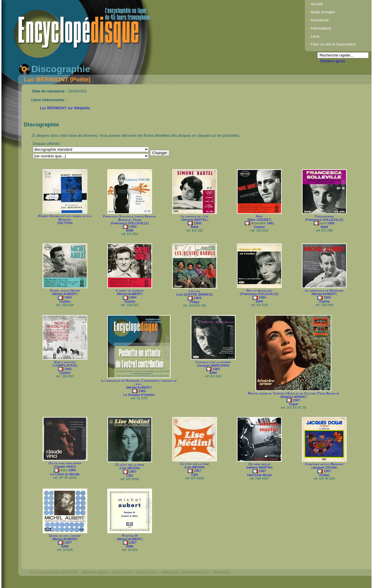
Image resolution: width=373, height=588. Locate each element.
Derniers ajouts (333, 61)
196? (297, 400)
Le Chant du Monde (65, 474)
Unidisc (324, 475)
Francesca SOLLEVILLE (130, 223)
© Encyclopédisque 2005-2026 (54, 572)
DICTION (65, 223)
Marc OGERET (259, 220)
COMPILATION (65, 365)
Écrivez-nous (147, 572)
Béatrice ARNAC (293, 397)
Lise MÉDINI (130, 468)
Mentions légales (95, 572)
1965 (327, 297)
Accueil (317, 4)
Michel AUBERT (65, 294)
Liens (315, 36)
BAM (130, 230)
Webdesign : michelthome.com (185, 572)
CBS (130, 476)
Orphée (259, 227)
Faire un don (123, 572)
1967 (133, 472)
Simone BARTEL (194, 220)
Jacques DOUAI (324, 467)
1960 (133, 227)
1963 (331, 223)
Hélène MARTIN (260, 467)
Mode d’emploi (323, 12)
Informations (321, 28)
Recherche (320, 20)
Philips (195, 302)
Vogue (293, 404)
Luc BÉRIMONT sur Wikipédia (65, 108)
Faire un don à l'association (333, 44)
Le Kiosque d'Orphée (139, 395)
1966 (72, 470)
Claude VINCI (65, 467)
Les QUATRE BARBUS (194, 294)
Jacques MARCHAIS (213, 365)
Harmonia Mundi (259, 475)
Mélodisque (222, 572)
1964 (68, 297)
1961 (270, 223)
